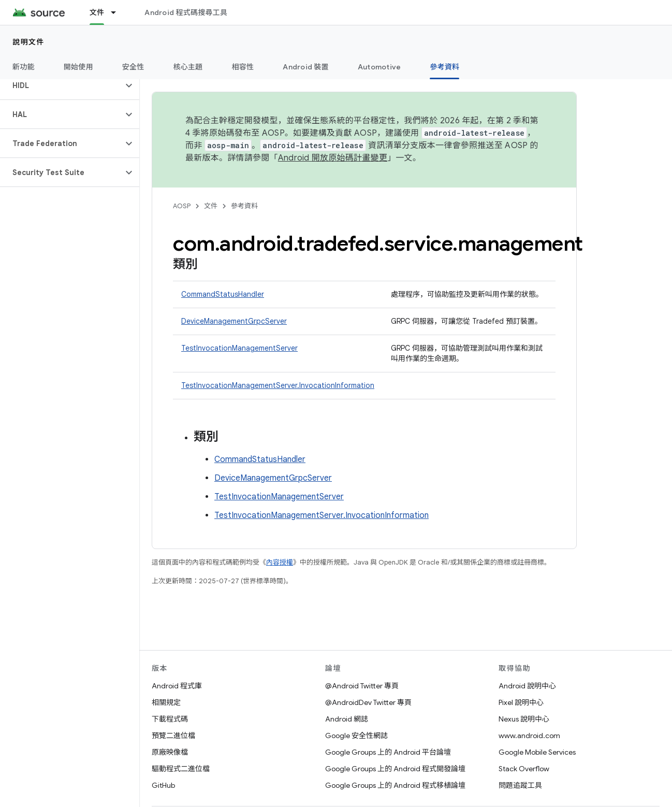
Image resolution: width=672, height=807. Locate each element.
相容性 (243, 67)
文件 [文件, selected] (97, 12)
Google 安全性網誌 (356, 736)
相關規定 (166, 702)
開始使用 (78, 67)
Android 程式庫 (177, 686)
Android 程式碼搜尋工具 (186, 12)
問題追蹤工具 (520, 785)
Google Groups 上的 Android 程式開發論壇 (395, 769)
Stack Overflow (524, 769)
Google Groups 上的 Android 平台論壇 (388, 752)
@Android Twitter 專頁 (362, 686)
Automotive (379, 67)
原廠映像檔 (170, 752)
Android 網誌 (347, 719)
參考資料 (244, 206)
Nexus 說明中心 (524, 719)
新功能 (24, 67)
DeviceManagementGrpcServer (234, 321)
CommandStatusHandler (223, 294)
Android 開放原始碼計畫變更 (333, 158)
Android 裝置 (306, 67)
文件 (211, 206)
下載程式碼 (170, 719)
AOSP (182, 206)
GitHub (163, 785)
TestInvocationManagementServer (239, 348)
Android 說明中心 (527, 686)
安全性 (133, 67)
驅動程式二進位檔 (181, 769)
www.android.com (529, 736)
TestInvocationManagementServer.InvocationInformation (278, 385)
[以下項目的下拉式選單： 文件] (118, 12)
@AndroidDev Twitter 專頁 (368, 702)
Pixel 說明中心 (521, 702)
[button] (61, 85)
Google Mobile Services (537, 752)
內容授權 (280, 562)
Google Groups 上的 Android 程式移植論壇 (395, 785)
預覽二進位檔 (173, 736)
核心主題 (188, 67)
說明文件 (28, 42)
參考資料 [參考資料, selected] (444, 67)
